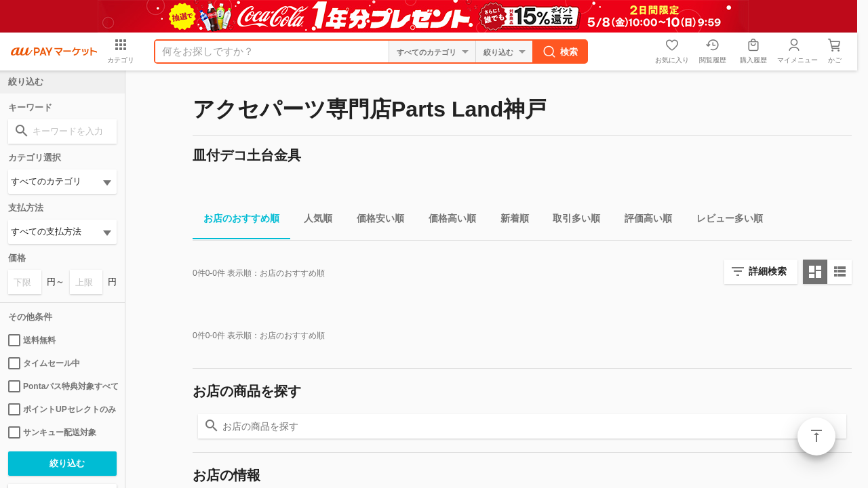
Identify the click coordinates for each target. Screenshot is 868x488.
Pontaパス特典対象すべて (62, 386)
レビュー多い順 (724, 221)
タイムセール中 (44, 363)
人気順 (313, 221)
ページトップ (816, 436)
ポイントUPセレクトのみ (62, 409)
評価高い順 (643, 221)
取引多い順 (571, 221)
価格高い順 (447, 221)
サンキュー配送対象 (52, 432)
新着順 (509, 221)
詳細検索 (768, 271)
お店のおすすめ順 (236, 221)
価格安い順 (375, 221)
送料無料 (32, 340)
